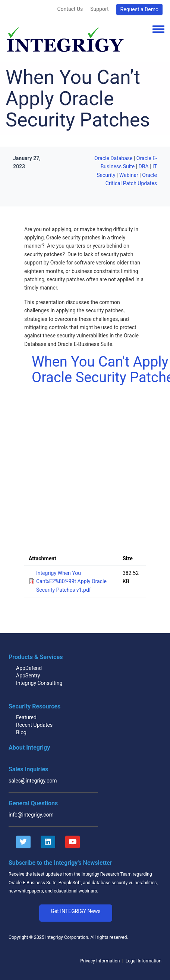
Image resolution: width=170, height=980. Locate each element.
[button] (75, 913)
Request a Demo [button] (139, 9)
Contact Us (70, 9)
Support (99, 9)
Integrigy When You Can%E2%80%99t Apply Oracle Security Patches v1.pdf (71, 581)
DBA (144, 166)
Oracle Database (113, 158)
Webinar (129, 175)
